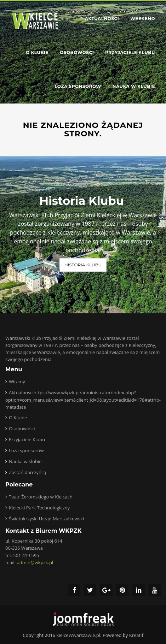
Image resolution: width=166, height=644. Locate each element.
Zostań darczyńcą (27, 472)
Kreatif (136, 635)
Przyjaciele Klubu (130, 52)
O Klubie (37, 52)
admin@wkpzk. (35, 562)
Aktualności (102, 19)
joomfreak (83, 619)
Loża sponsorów (78, 86)
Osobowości (77, 52)
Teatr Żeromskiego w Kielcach (41, 497)
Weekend (143, 19)
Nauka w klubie (134, 86)
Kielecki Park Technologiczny (39, 508)
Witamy (17, 382)
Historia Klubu (83, 265)
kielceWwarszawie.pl (78, 635)
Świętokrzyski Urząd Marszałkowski (46, 519)
